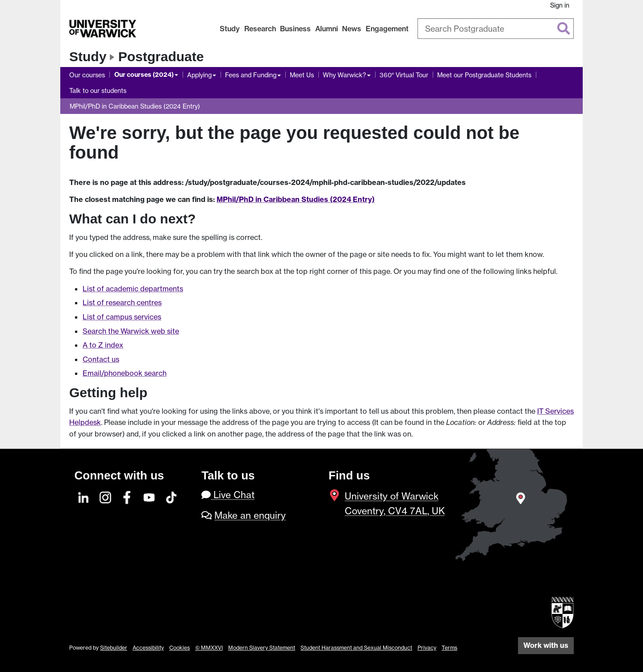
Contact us (101, 359)
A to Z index (103, 345)
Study (230, 29)
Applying (199, 75)
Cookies (180, 648)
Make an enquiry (250, 515)
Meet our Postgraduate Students (484, 75)
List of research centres (122, 302)
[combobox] (496, 29)
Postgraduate (161, 57)
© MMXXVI (209, 648)
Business (295, 29)
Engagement (387, 29)
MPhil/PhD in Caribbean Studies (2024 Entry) (135, 106)
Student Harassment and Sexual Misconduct (356, 648)
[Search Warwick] (496, 29)
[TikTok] (171, 496)
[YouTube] (150, 496)
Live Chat (228, 495)
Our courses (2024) (144, 75)
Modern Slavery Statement (262, 648)
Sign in (560, 5)
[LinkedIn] (84, 496)
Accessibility (148, 648)
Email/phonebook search (125, 373)
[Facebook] (128, 496)
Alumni (327, 29)
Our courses (87, 75)
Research (260, 29)
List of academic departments (133, 289)
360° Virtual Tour (404, 75)
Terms (449, 648)
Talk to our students (98, 90)
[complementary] (547, 605)
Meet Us (302, 75)
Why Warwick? (344, 75)
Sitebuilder (114, 648)
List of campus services (122, 317)
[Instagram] (106, 496)
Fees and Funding (251, 75)
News (352, 29)
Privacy (427, 648)
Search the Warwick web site (131, 331)
